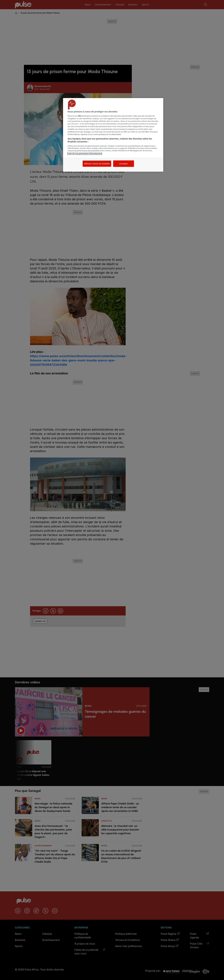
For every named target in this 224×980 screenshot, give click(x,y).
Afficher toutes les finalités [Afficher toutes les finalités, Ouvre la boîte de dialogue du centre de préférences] (97, 164)
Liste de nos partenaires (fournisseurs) (85, 154)
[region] (113, 135)
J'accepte (123, 164)
